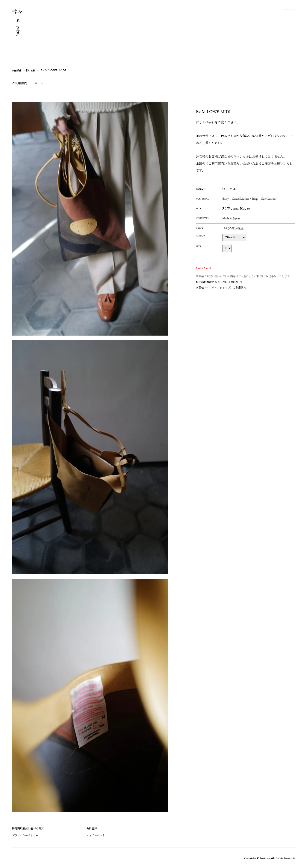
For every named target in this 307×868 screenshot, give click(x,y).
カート (39, 83)
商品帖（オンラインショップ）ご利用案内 (221, 288)
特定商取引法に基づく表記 (28, 829)
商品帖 (17, 70)
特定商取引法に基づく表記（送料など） (220, 282)
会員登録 (92, 829)
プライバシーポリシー (25, 835)
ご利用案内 (20, 83)
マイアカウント (96, 835)
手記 (212, 123)
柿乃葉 (30, 70)
